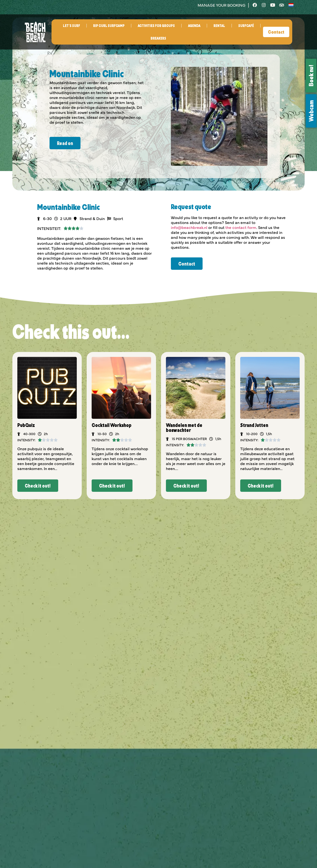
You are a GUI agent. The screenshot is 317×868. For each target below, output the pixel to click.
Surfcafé (246, 26)
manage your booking (222, 5)
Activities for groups (156, 26)
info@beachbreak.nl (189, 227)
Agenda (194, 26)
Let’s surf (71, 26)
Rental (219, 26)
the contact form (241, 227)
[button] (38, 486)
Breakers (158, 38)
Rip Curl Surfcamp (109, 26)
